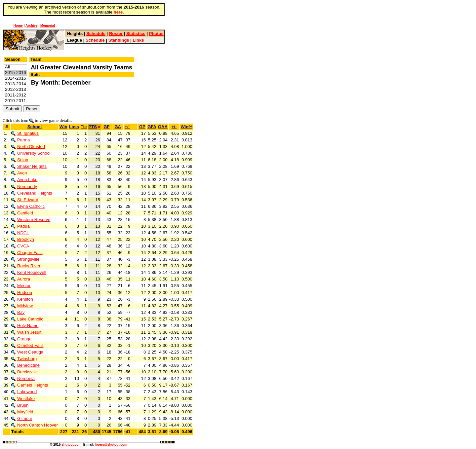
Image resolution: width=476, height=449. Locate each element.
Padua (20, 226)
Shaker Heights (29, 166)
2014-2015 (16, 78)
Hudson (22, 293)
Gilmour (22, 418)
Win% (186, 127)
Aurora (21, 279)
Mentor (21, 286)
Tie (84, 127)
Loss (74, 127)
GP (142, 127)
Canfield (22, 213)
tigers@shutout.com (111, 445)
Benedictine (25, 365)
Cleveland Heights (32, 193)
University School (31, 153)
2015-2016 (16, 73)
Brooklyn (23, 239)
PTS (94, 127)
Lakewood (24, 392)
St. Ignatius (25, 133)
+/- (127, 127)
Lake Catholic (27, 319)
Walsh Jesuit (26, 332)
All (16, 67)
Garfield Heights (30, 385)
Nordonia (23, 378)
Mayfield (22, 412)
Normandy (24, 187)
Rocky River (26, 266)
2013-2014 (16, 84)
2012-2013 (16, 90)
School (35, 127)
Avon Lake (24, 180)
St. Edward (25, 200)
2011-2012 (16, 95)
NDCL (20, 233)
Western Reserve (31, 220)
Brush (20, 405)
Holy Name (25, 326)
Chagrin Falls (27, 253)
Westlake (23, 399)
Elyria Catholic (28, 206)
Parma (20, 140)
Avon (19, 173)
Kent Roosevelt (29, 272)
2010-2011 (16, 101)
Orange (21, 339)
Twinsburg (24, 359)
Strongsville (25, 259)
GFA (152, 127)
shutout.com (71, 445)
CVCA (20, 246)
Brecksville (24, 372)
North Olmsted (28, 147)
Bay (18, 312)
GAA (163, 127)
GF (106, 127)
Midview (22, 306)
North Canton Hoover (35, 425)
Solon (20, 160)
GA (118, 127)
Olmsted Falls (27, 345)
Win (63, 127)
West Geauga (27, 352)
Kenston (22, 299)
